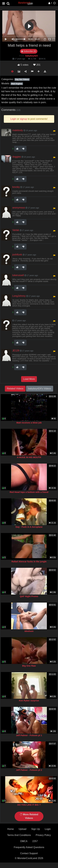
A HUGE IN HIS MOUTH (29, 457)
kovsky (16, 187)
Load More (29, 379)
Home (11, 829)
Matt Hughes (17, 84)
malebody (18, 130)
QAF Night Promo (29, 596)
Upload (22, 829)
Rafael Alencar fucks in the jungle (29, 562)
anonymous (19, 208)
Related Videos (15, 389)
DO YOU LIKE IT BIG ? (29, 805)
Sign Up (36, 829)
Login (48, 829)
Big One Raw (29, 666)
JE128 (16, 351)
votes (23, 65)
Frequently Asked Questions (29, 847)
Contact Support (29, 853)
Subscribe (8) (29, 51)
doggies (17, 157)
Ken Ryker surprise (29, 701)
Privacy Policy (43, 835)
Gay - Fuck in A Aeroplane (29, 527)
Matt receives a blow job (29, 423)
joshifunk (17, 255)
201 (37, 65)
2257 (35, 841)
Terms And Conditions (19, 835)
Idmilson (29, 631)
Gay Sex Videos (22, 79)
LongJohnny (19, 296)
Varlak (16, 230)
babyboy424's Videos (40, 389)
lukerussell (18, 275)
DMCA (24, 841)
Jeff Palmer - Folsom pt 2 (29, 770)
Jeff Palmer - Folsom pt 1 (29, 735)
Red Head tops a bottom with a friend (29, 492)
